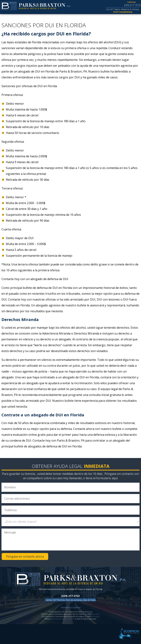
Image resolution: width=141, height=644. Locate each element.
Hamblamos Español (70, 607)
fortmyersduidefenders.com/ (63, 619)
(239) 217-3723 (70, 596)
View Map (96, 614)
